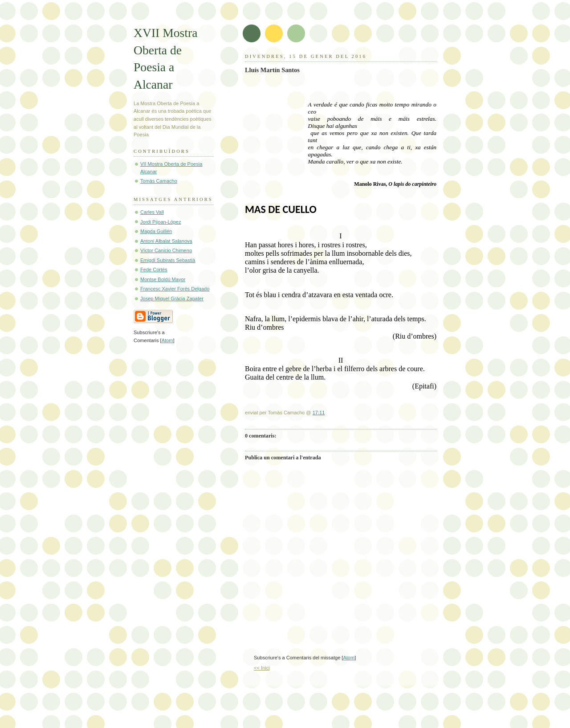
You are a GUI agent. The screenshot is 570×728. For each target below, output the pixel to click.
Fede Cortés (154, 270)
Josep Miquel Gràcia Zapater (172, 299)
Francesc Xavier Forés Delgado (175, 289)
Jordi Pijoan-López (161, 222)
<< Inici (262, 668)
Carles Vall (152, 212)
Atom (349, 658)
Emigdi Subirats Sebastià (168, 260)
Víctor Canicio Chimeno (166, 250)
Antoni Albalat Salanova (166, 241)
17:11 (319, 413)
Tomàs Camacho (159, 181)
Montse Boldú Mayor (163, 279)
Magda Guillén (156, 231)
